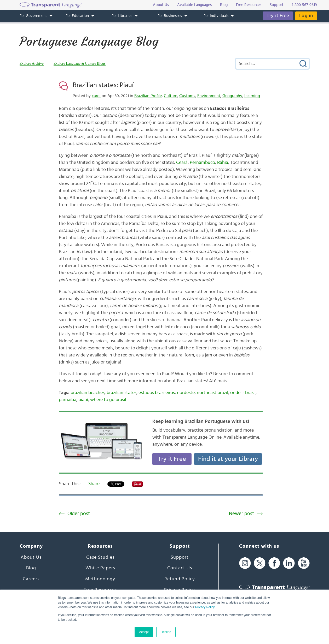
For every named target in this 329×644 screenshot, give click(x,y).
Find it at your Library (228, 459)
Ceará (182, 163)
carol (96, 96)
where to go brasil (108, 400)
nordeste (186, 393)
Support (180, 557)
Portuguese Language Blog (89, 41)
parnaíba (68, 400)
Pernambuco (202, 163)
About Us (31, 557)
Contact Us (180, 568)
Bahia (223, 163)
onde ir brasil (243, 393)
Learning (252, 96)
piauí (83, 400)
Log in (306, 16)
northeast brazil (212, 393)
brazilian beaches (88, 393)
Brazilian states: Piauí (103, 85)
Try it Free (278, 16)
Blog (31, 568)
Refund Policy (180, 579)
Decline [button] (166, 632)
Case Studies (100, 557)
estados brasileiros (157, 393)
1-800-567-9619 (304, 5)
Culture (171, 96)
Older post (79, 514)
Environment (209, 96)
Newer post (241, 514)
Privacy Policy (205, 607)
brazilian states (122, 393)
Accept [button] (144, 632)
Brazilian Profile (148, 96)
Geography (232, 96)
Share (94, 484)
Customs (187, 96)
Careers (31, 579)
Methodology (100, 579)
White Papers (100, 568)
